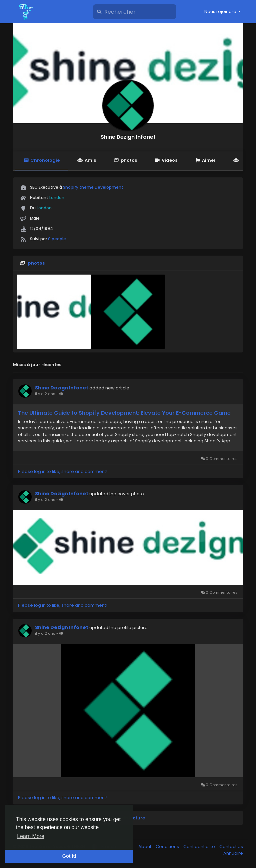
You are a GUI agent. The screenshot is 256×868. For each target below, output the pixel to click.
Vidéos (166, 160)
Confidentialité (200, 847)
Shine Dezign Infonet (128, 137)
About (145, 847)
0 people (57, 239)
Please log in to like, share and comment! (63, 471)
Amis (86, 160)
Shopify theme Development (93, 187)
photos (125, 160)
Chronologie (41, 160)
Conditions (168, 847)
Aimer (205, 160)
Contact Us (231, 847)
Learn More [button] (31, 836)
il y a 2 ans (45, 394)
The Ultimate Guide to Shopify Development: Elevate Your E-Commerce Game (124, 413)
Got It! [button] (69, 856)
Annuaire (233, 853)
